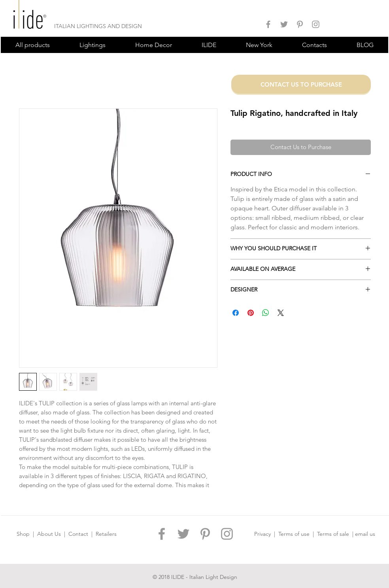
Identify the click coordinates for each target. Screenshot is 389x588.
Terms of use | (298, 534)
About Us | (53, 534)
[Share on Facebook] (236, 313)
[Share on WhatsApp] (266, 313)
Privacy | (266, 534)
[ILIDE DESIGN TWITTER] (284, 24)
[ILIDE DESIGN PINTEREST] (300, 24)
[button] (92, 45)
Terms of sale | (336, 534)
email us (365, 534)
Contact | (82, 534)
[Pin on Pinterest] (251, 313)
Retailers (106, 534)
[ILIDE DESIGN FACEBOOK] (268, 24)
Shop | (27, 534)
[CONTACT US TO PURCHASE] (301, 84)
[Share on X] (281, 313)
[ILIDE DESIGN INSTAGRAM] (316, 24)
